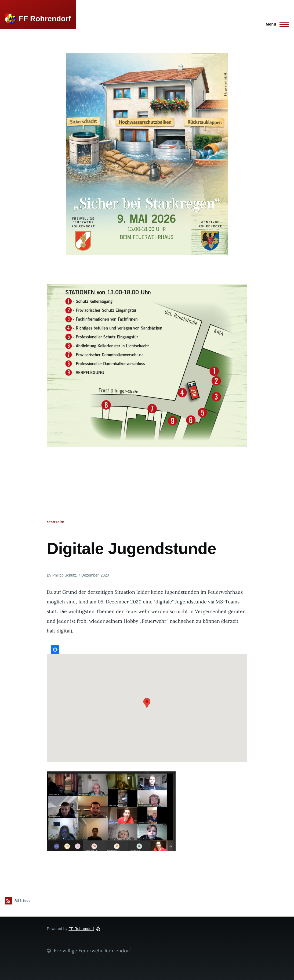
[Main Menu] (276, 24)
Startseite (55, 522)
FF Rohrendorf (45, 19)
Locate (55, 650)
